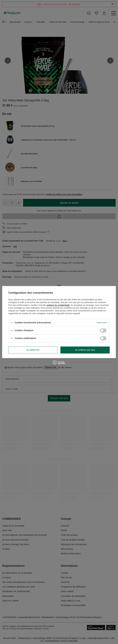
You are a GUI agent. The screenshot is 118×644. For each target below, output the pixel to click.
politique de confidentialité (58, 305)
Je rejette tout (33, 350)
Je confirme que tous (85, 350)
